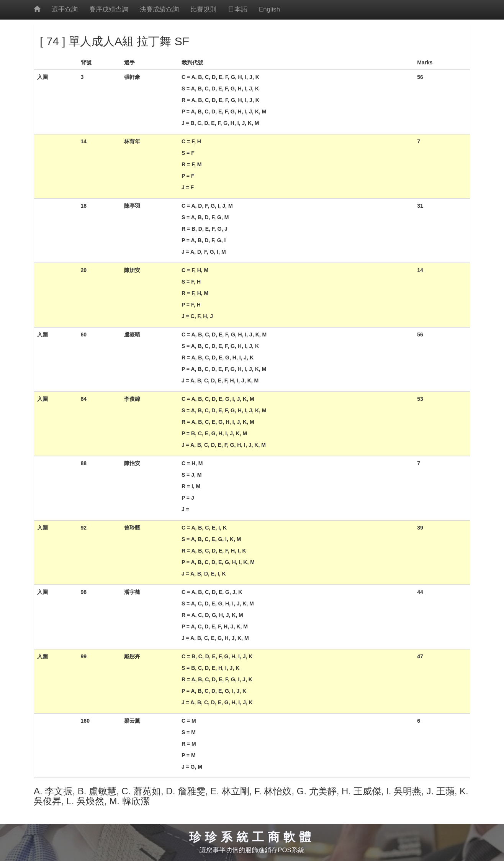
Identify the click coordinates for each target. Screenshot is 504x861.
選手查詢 (65, 9)
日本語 (238, 9)
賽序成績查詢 (109, 9)
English (269, 9)
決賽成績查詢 (159, 9)
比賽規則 (203, 9)
